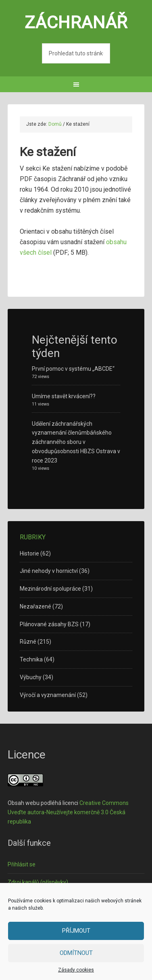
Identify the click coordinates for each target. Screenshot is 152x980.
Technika (31, 659)
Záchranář (76, 22)
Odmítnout (76, 953)
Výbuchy (31, 677)
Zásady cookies (76, 970)
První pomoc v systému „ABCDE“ (73, 369)
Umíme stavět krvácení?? (64, 396)
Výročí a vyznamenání (48, 695)
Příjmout (76, 931)
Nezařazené (35, 606)
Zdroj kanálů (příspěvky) (38, 882)
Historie (29, 553)
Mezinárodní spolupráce (50, 589)
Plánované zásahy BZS (49, 624)
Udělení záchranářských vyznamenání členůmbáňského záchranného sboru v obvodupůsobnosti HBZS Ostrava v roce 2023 (76, 442)
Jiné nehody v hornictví (49, 571)
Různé (28, 642)
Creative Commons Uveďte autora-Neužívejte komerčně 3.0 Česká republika (68, 812)
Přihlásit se (22, 864)
